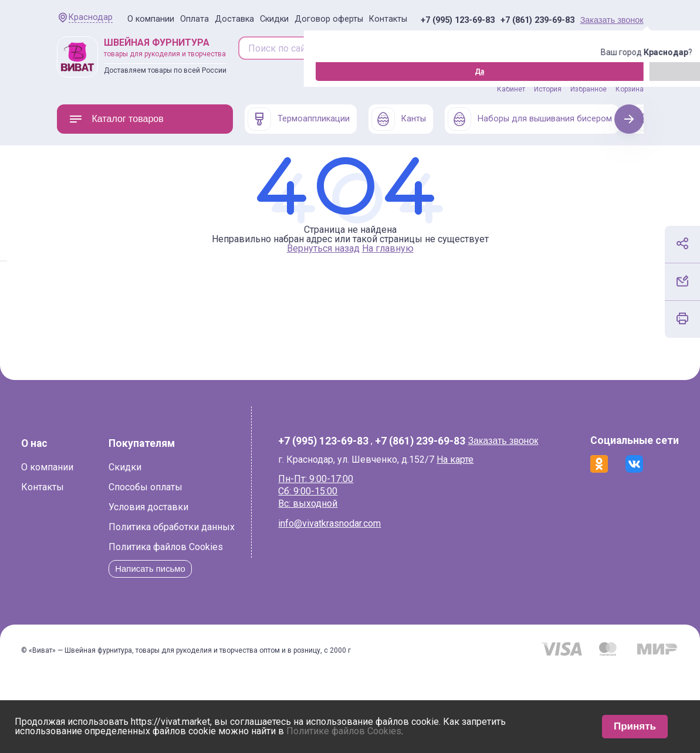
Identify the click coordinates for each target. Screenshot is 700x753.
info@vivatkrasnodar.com (341, 523)
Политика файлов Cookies (149, 605)
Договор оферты (329, 19)
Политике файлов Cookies (344, 731)
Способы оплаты (129, 545)
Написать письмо (136, 627)
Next (629, 119)
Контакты (388, 19)
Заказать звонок (612, 20)
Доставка (234, 19)
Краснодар (91, 17)
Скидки (274, 19)
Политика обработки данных (155, 585)
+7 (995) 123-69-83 (458, 21)
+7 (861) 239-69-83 (537, 21)
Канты (399, 119)
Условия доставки (132, 565)
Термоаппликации (299, 119)
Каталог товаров (116, 119)
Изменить (121, 72)
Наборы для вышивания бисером (530, 119)
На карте (466, 459)
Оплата (195, 19)
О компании (151, 19)
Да (60, 72)
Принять (635, 726)
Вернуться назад (323, 248)
